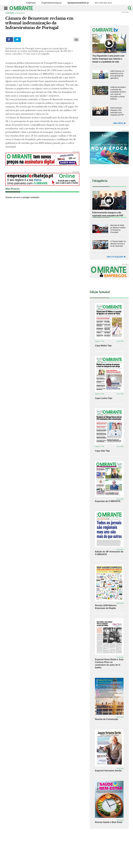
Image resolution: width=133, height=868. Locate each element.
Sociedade (10, 13)
